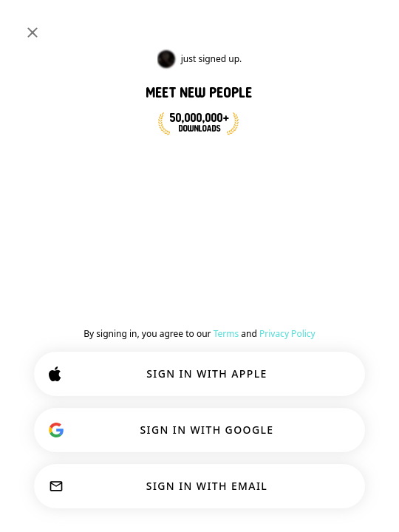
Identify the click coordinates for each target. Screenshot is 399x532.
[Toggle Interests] (50, 62)
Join (358, 256)
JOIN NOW (91, 185)
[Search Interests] (221, 24)
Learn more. (245, 403)
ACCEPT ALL (195, 489)
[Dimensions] (375, 24)
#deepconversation (313, 62)
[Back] (27, 259)
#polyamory (229, 62)
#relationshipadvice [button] (200, 248)
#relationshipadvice (144, 62)
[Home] (60, 24)
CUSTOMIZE (195, 442)
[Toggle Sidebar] (27, 24)
